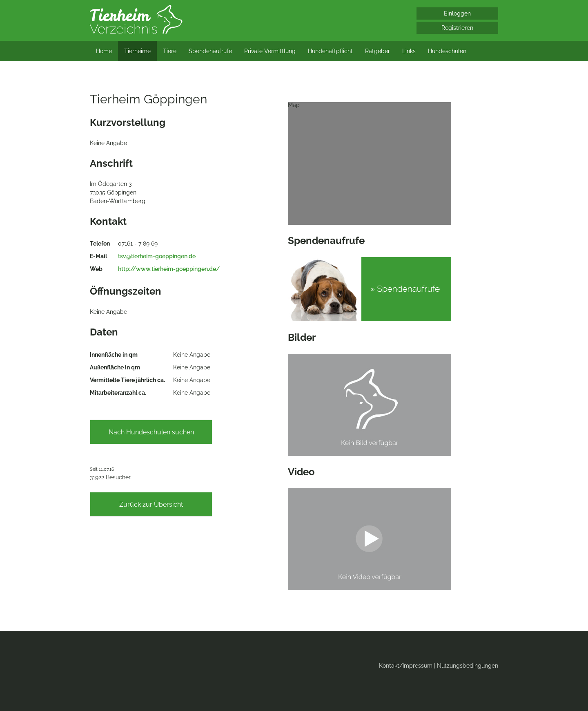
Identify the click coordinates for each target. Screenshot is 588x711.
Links (409, 51)
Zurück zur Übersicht (151, 504)
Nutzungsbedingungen (468, 666)
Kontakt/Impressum (406, 666)
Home (104, 51)
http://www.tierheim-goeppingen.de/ (169, 269)
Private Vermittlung (270, 51)
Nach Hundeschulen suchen (151, 432)
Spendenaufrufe (210, 51)
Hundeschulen (447, 51)
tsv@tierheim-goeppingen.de (157, 256)
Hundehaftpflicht (330, 51)
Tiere (170, 51)
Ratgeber (378, 51)
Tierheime (137, 51)
